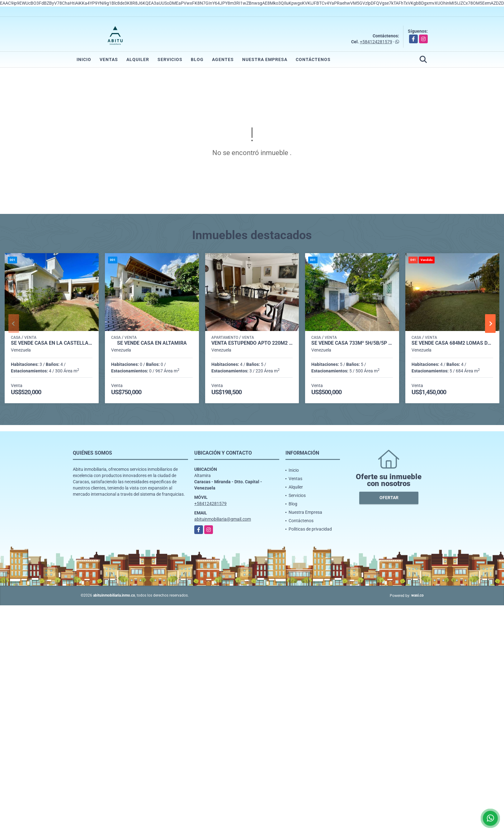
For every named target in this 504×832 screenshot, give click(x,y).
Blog (197, 59)
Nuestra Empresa (265, 59)
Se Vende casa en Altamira (152, 343)
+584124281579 (376, 42)
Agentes (223, 59)
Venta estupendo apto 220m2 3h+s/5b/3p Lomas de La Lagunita (252, 343)
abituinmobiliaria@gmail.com (223, 519)
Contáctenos (313, 59)
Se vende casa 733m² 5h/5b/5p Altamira (352, 343)
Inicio (84, 59)
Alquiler (138, 59)
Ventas (109, 59)
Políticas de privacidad (310, 529)
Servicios (170, 59)
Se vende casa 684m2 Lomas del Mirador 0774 (452, 343)
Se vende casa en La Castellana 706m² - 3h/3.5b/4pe (52, 343)
